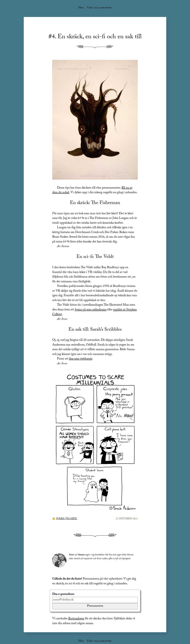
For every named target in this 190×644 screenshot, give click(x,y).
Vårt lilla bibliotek (99, 8)
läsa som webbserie (81, 359)
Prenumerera (95, 606)
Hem (81, 8)
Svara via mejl (67, 519)
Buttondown (76, 619)
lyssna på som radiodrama (91, 310)
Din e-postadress (63, 595)
